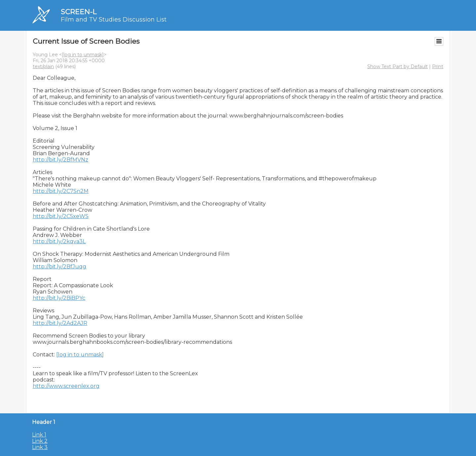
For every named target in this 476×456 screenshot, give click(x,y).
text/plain (43, 67)
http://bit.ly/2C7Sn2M (61, 191)
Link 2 (40, 441)
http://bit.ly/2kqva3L (59, 241)
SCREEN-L (79, 12)
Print (438, 67)
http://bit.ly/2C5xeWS (61, 216)
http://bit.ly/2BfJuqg (59, 267)
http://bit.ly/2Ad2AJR (60, 323)
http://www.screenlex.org (66, 386)
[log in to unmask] (83, 55)
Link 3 (40, 447)
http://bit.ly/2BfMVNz (60, 160)
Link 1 (39, 435)
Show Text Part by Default (397, 67)
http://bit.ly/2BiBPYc (59, 298)
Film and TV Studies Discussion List (114, 20)
